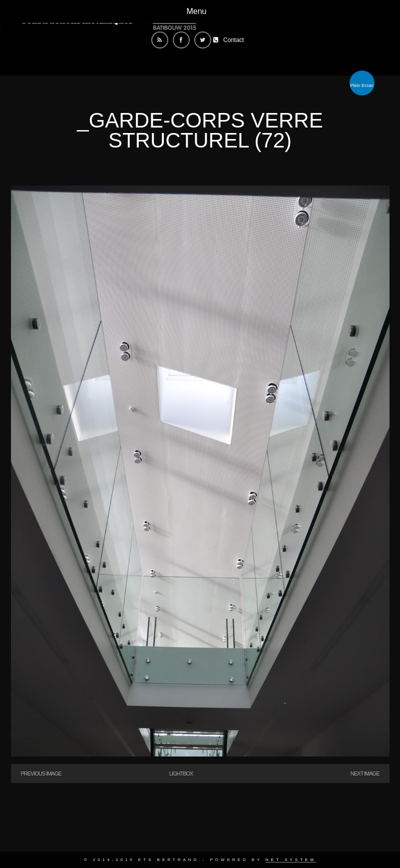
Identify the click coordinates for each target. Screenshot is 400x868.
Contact (233, 40)
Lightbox (181, 773)
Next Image (365, 773)
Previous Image (41, 773)
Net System (291, 860)
